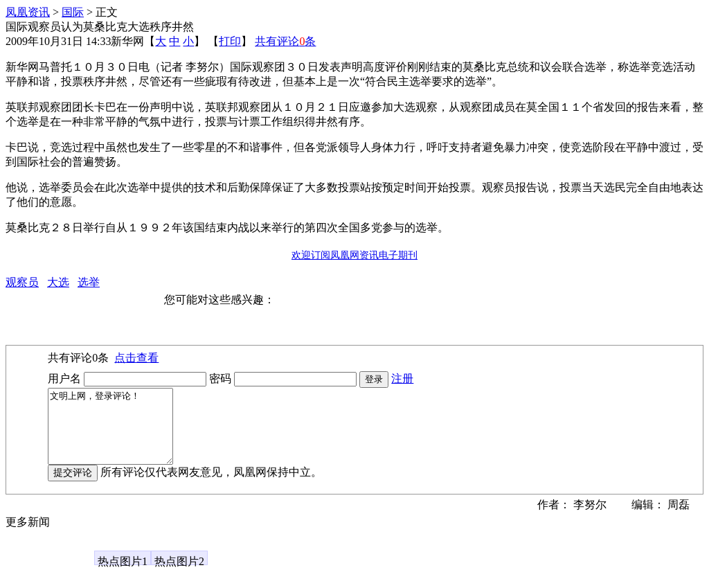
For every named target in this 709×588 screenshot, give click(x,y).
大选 (58, 282)
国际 (73, 12)
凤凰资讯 (28, 12)
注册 (402, 378)
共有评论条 (285, 41)
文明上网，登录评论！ (117, 434)
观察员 (22, 282)
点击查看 (136, 358)
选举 (89, 282)
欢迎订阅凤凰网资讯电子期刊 (354, 255)
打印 (230, 41)
